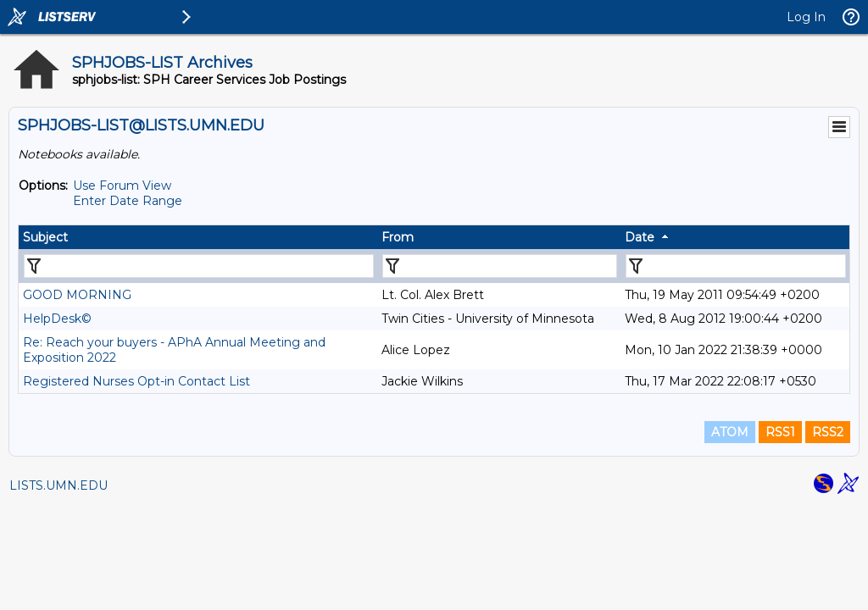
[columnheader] (198, 237)
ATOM (730, 432)
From (398, 237)
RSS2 (828, 432)
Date (640, 237)
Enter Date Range (128, 201)
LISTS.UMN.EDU (58, 485)
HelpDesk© (57, 319)
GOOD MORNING (77, 295)
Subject (45, 237)
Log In (806, 17)
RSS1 (780, 432)
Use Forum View (122, 186)
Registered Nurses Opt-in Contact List (136, 381)
